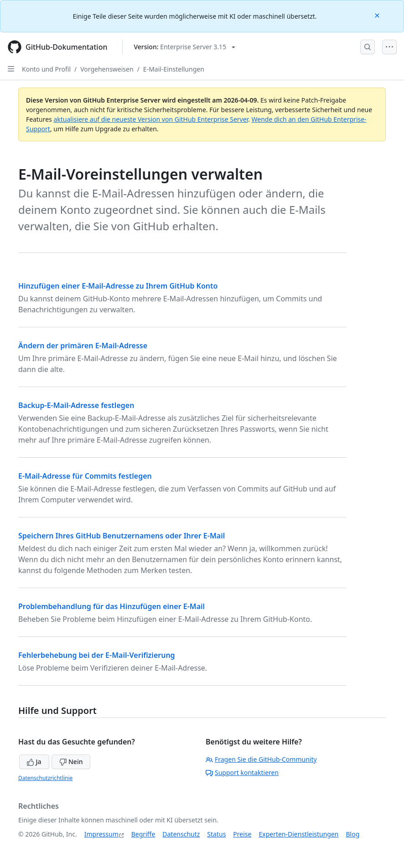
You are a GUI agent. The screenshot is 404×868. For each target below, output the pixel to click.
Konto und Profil (46, 69)
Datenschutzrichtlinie (45, 778)
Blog (353, 834)
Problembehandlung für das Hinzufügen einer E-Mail (111, 606)
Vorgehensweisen (107, 69)
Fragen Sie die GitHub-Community (261, 759)
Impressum (101, 834)
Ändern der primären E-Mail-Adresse (83, 346)
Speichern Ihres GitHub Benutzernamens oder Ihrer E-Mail (122, 536)
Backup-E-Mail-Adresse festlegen (76, 405)
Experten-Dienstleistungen (298, 834)
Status (216, 834)
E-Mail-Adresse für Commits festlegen (85, 476)
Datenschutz (181, 834)
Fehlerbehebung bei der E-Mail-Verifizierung (97, 655)
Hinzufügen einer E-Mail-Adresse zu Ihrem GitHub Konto (118, 286)
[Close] (378, 15)
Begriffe (143, 834)
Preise (242, 834)
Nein (71, 762)
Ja (34, 762)
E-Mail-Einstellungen (174, 69)
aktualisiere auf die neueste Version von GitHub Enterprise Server (151, 119)
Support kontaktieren (242, 772)
